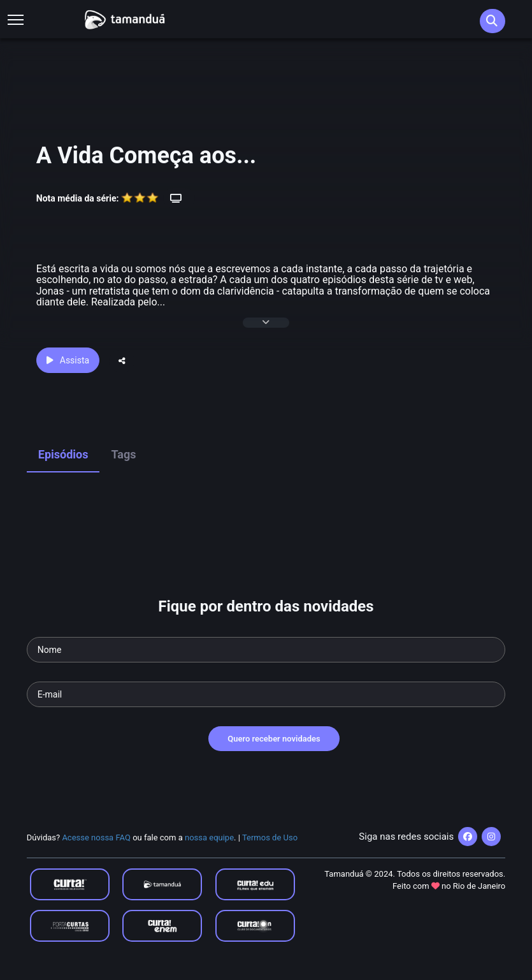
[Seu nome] (266, 650)
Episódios (63, 454)
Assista (68, 360)
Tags (123, 454)
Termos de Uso (270, 837)
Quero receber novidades (274, 739)
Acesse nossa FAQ (96, 837)
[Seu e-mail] (266, 694)
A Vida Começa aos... (147, 156)
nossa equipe (209, 837)
